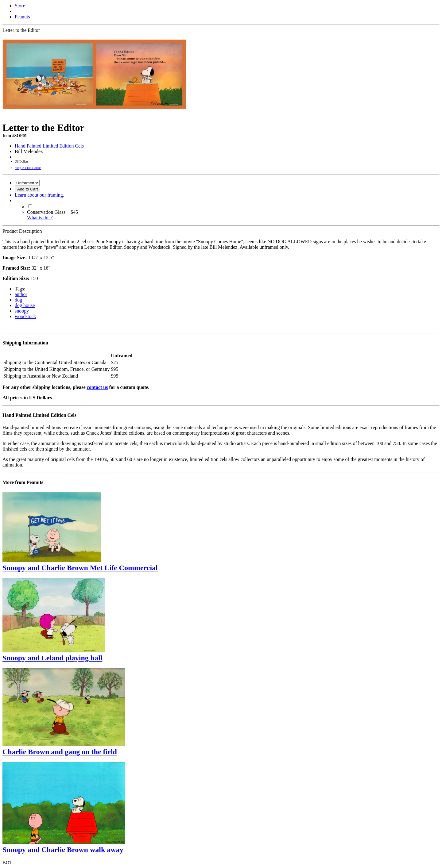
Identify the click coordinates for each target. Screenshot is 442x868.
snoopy (22, 311)
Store (20, 6)
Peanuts (22, 17)
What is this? (40, 218)
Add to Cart (27, 189)
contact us (97, 387)
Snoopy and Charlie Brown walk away (63, 850)
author (21, 294)
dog (18, 300)
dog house (25, 305)
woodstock (25, 316)
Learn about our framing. (39, 195)
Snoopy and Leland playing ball (52, 658)
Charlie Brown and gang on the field (60, 752)
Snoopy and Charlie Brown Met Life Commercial (80, 568)
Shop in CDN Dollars (28, 168)
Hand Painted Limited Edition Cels (49, 146)
